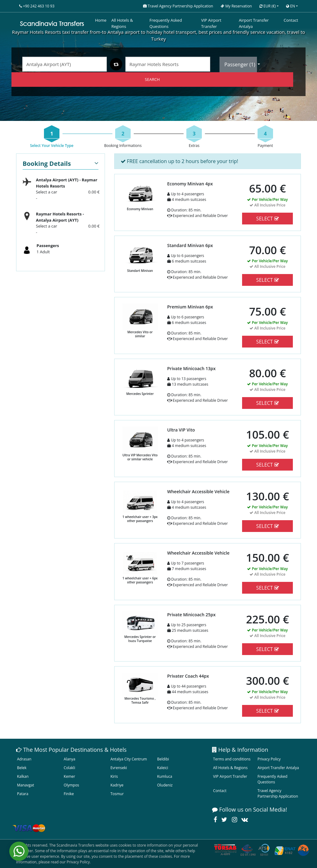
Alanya (69, 759)
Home (101, 20)
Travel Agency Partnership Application (278, 793)
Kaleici (163, 768)
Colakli (69, 768)
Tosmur (117, 794)
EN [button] (291, 6)
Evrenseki (119, 768)
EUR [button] (268, 6)
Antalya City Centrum (129, 759)
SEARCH (152, 79)
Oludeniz (165, 785)
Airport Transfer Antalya (254, 23)
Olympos (72, 785)
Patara (23, 794)
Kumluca (165, 776)
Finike (69, 794)
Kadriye (117, 785)
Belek (22, 768)
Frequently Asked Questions (166, 23)
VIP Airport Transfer (211, 23)
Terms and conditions (232, 759)
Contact (291, 20)
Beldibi (163, 759)
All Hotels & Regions (122, 23)
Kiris (114, 776)
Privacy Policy (269, 759)
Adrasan (24, 759)
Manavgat (26, 785)
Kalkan (23, 776)
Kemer (69, 776)
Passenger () (241, 64)
